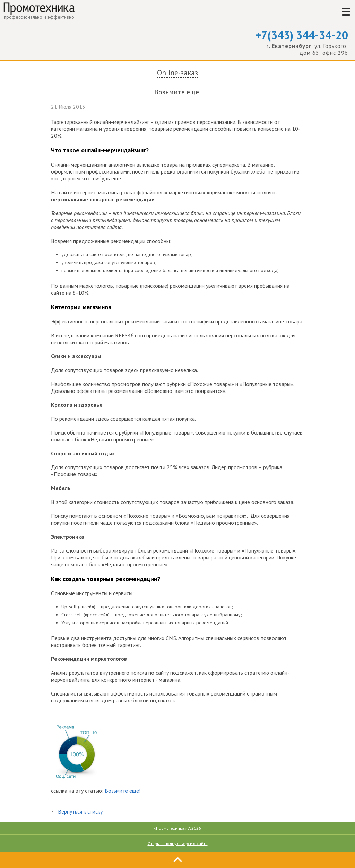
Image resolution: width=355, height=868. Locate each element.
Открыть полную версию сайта (178, 844)
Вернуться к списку (80, 811)
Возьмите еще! (123, 791)
